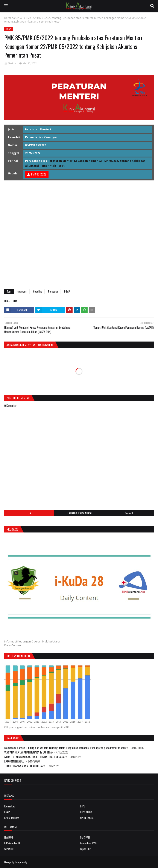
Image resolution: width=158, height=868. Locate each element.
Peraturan (53, 291)
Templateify (21, 862)
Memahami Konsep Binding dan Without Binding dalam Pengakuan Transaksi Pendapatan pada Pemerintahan (65, 748)
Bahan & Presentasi (79, 513)
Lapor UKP (86, 849)
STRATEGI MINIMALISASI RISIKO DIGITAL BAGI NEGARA (34, 757)
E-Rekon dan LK (12, 843)
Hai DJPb (9, 837)
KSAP (7, 812)
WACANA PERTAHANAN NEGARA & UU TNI (27, 752)
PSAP (20, 18)
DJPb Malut (86, 812)
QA (29, 513)
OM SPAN (85, 837)
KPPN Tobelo (87, 818)
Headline (38, 291)
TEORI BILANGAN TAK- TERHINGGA (24, 766)
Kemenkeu (10, 806)
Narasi (129, 513)
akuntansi (22, 291)
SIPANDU (9, 849)
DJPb (83, 806)
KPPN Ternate (12, 818)
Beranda (10, 18)
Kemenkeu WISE (88, 843)
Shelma (12, 63)
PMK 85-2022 (39, 174)
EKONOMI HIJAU (13, 761)
